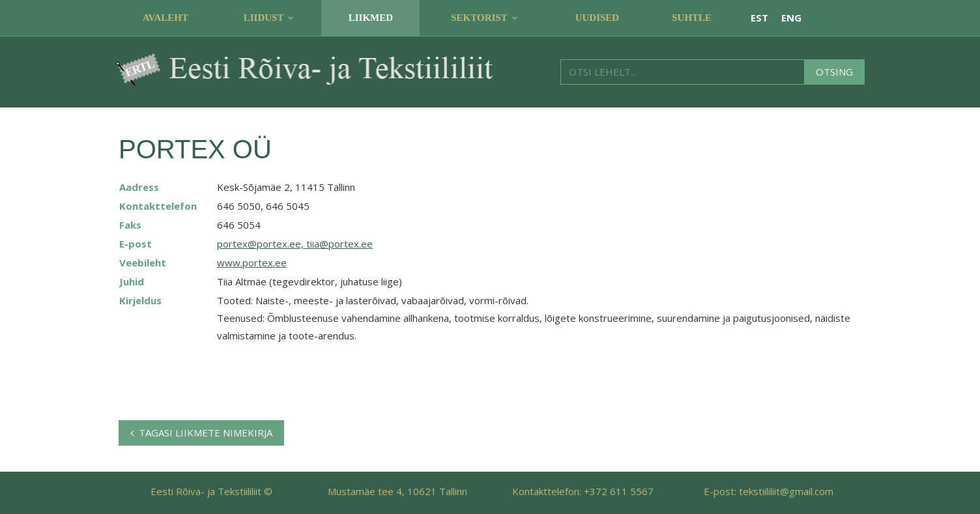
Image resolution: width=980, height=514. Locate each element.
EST (759, 18)
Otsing (834, 72)
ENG (791, 18)
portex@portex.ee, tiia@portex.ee (295, 244)
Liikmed (371, 18)
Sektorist (479, 18)
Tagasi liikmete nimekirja (201, 433)
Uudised (598, 18)
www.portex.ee (252, 263)
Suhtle (692, 18)
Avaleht (166, 18)
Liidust (264, 18)
